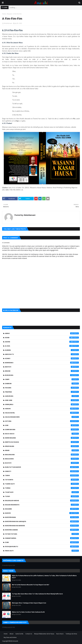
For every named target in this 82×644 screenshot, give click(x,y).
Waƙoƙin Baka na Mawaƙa (42, 526)
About (11, 634)
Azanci (42, 358)
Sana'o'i (42, 471)
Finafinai (42, 392)
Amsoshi (15, 641)
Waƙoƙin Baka (42, 517)
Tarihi (42, 475)
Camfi (42, 379)
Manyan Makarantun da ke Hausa (44, 634)
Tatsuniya (42, 480)
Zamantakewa (42, 538)
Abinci (42, 333)
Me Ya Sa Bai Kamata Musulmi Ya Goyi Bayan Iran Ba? (31, 585)
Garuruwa (42, 396)
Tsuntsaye (42, 492)
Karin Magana (42, 438)
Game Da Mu (19, 634)
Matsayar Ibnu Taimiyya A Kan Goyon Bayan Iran (29, 603)
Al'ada (42, 346)
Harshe (42, 409)
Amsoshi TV (42, 354)
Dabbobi (42, 384)
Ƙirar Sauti (42, 551)
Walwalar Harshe (42, 501)
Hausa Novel (42, 413)
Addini (42, 342)
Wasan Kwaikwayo (42, 505)
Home (4, 14)
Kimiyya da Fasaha (42, 442)
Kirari (42, 450)
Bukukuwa (42, 375)
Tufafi (42, 496)
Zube (42, 542)
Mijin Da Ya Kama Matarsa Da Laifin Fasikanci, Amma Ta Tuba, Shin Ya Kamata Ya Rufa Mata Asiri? (44, 577)
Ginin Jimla (42, 404)
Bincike (42, 371)
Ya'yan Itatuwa (42, 534)
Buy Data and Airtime (10, 637)
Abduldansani (8, 23)
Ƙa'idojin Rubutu (42, 546)
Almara (42, 350)
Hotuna (42, 421)
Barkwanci (42, 363)
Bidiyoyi (42, 367)
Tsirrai (42, 488)
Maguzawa (42, 459)
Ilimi (42, 425)
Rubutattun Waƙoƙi (42, 467)
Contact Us (29, 634)
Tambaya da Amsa (71, 634)
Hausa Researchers (42, 417)
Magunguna (42, 455)
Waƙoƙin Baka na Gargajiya (42, 521)
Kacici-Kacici (42, 434)
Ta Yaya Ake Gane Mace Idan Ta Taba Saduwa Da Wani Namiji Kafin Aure (37, 594)
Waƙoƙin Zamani (42, 530)
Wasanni (10, 14)
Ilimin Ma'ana (42, 429)
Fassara (42, 388)
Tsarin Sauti (42, 484)
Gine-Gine (42, 400)
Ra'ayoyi (42, 463)
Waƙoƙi (42, 513)
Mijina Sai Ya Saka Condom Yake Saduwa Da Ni (28, 612)
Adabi (42, 338)
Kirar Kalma (42, 446)
